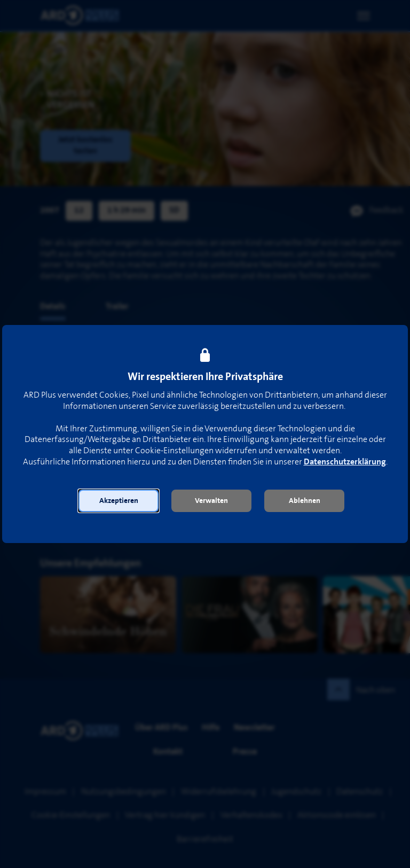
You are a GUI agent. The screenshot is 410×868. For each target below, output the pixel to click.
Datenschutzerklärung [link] (345, 462)
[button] (119, 501)
